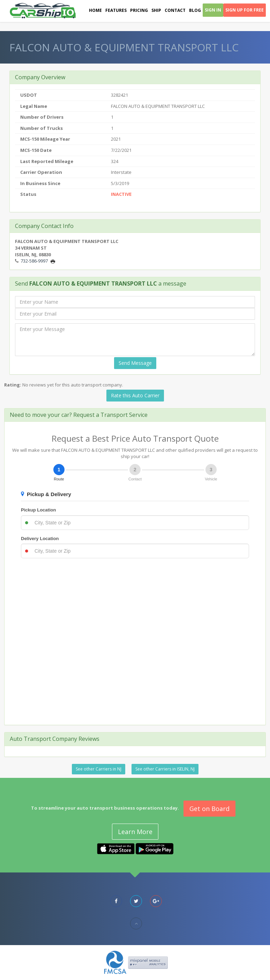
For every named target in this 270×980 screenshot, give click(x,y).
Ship (156, 10)
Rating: (13, 385)
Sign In (213, 10)
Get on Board (209, 809)
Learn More (135, 832)
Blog (195, 10)
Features (116, 10)
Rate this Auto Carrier (135, 395)
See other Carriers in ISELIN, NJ (165, 769)
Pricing (139, 10)
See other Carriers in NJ (99, 769)
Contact (175, 10)
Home (95, 10)
